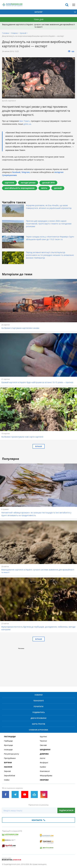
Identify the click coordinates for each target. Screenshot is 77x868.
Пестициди (10, 737)
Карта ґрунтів (39, 724)
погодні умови (28, 183)
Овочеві (43, 745)
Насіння (8, 767)
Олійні (7, 780)
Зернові (7, 771)
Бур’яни (8, 763)
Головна (6, 33)
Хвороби (44, 780)
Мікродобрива (46, 776)
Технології (38, 701)
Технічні (43, 741)
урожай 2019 (48, 183)
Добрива (44, 754)
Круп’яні (43, 737)
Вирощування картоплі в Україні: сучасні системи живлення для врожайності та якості (39, 26)
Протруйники (10, 758)
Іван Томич (25, 121)
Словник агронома (38, 730)
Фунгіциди (8, 745)
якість (44, 188)
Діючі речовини (38, 718)
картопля (9, 183)
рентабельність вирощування (20, 188)
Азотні (42, 758)
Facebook (16, 172)
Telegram (26, 172)
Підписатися (66, 810)
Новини (14, 33)
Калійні (43, 767)
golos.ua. (28, 124)
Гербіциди (8, 741)
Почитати (38, 706)
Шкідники (45, 750)
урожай (58, 188)
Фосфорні (44, 763)
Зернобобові (10, 776)
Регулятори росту (11, 754)
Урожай (23, 33)
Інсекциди (8, 750)
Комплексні (45, 771)
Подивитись (39, 712)
